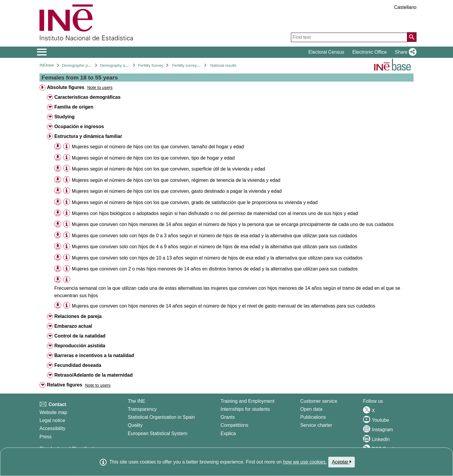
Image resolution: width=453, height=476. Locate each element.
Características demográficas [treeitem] (87, 97)
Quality (135, 425)
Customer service (319, 401)
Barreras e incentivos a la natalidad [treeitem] (94, 355)
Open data (311, 409)
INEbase (47, 65)
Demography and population (124, 65)
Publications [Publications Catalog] (313, 417)
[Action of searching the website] (412, 37)
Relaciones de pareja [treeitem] (78, 316)
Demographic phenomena (84, 65)
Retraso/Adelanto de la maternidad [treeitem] (94, 375)
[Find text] (349, 37)
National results (223, 65)
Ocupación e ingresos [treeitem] (79, 126)
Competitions (234, 425)
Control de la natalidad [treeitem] (80, 336)
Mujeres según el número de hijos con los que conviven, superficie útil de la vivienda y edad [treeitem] (168, 169)
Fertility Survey (151, 65)
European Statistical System (157, 433)
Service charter (316, 425)
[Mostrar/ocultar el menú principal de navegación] (42, 52)
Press (46, 437)
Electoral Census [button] (326, 52)
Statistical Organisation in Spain (161, 417)
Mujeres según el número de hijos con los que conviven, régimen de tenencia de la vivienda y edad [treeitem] (176, 180)
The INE (136, 401)
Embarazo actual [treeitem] (73, 326)
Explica (228, 433)
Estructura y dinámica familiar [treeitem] (88, 136)
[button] (404, 52)
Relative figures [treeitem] (65, 385)
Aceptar (342, 462)
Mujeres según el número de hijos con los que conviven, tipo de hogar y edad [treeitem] (153, 158)
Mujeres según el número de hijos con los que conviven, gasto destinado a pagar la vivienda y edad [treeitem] (177, 191)
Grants (228, 417)
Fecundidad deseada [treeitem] (78, 365)
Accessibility (52, 428)
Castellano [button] (405, 7)
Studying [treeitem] (64, 117)
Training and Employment (248, 401)
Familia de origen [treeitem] (74, 107)
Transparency (142, 409)
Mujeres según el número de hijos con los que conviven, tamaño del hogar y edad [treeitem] (158, 147)
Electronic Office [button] (370, 52)
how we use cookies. (305, 462)
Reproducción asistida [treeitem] (80, 346)
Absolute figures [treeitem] (66, 87)
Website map (53, 412)
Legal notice (52, 420)
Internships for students (245, 409)
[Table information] (67, 146)
